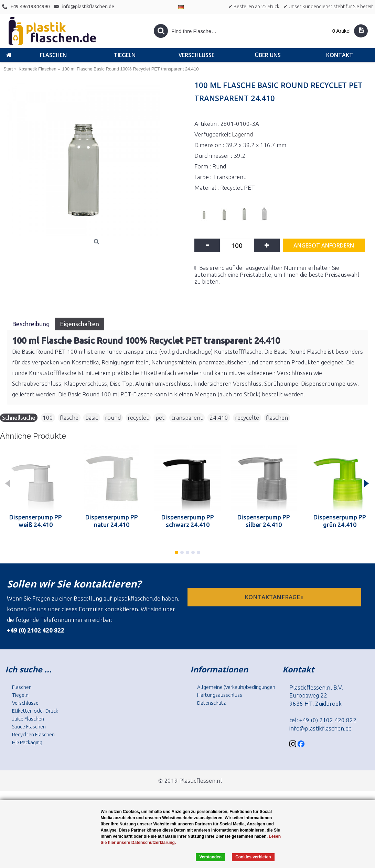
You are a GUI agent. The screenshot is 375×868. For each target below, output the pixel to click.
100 (48, 417)
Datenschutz (211, 703)
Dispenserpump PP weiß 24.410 (36, 521)
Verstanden (210, 857)
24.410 (219, 417)
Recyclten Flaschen (33, 734)
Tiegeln (20, 695)
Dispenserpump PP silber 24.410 (264, 521)
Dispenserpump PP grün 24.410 (340, 521)
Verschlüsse (25, 703)
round (113, 417)
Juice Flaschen (28, 719)
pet (160, 417)
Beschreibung (31, 324)
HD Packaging (27, 742)
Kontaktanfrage (275, 597)
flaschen (277, 417)
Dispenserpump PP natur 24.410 (112, 521)
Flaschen (22, 687)
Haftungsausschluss (220, 695)
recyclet (138, 417)
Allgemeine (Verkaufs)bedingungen (236, 687)
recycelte (247, 417)
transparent (187, 417)
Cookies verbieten (253, 857)
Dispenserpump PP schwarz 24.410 (188, 521)
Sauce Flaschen (29, 727)
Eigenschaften (79, 324)
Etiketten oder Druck (35, 711)
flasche (69, 417)
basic (92, 417)
